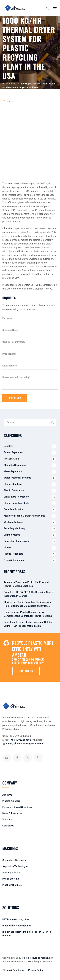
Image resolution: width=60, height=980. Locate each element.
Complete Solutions (14, 509)
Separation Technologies (15, 866)
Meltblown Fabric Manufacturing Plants (24, 516)
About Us (7, 795)
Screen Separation (13, 452)
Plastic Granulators (14, 490)
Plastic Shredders (13, 484)
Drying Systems (12, 535)
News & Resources (14, 560)
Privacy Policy (36, 970)
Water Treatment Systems (17, 478)
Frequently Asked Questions (17, 807)
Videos (10, 102)
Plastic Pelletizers (13, 554)
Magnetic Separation (15, 465)
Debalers (8, 446)
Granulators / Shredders (16, 497)
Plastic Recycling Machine (36, 958)
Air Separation (11, 459)
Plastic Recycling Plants (17, 503)
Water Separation (13, 471)
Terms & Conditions (14, 970)
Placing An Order (11, 801)
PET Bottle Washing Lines (16, 919)
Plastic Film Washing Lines (17, 926)
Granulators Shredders (14, 860)
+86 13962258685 (21, 740)
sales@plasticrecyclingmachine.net (25, 744)
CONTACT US (26, 671)
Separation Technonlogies (18, 541)
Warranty (7, 819)
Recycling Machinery (15, 528)
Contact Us (8, 826)
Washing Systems (13, 522)
